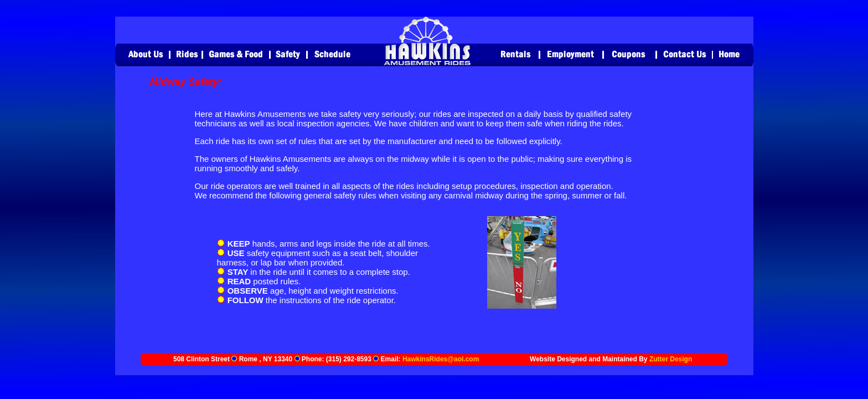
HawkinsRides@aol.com (441, 359)
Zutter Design (671, 359)
